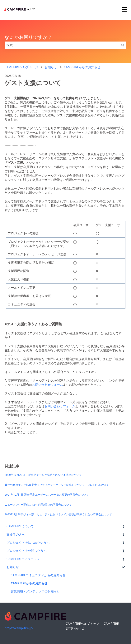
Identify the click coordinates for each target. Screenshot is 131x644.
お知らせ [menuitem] (13, 567)
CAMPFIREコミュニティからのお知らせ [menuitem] (38, 575)
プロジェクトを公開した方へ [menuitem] (26, 551)
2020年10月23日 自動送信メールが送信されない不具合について (43, 475)
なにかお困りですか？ (28, 37)
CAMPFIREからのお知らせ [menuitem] (29, 583)
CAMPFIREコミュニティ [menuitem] (23, 559)
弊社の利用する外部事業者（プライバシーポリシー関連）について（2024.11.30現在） (57, 485)
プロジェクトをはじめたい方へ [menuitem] (28, 542)
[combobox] (62, 45)
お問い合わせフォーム (48, 385)
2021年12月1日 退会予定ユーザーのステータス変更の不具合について (47, 495)
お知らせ (51, 67)
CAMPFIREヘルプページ (21, 67)
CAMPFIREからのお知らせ (82, 67)
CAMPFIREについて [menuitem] (20, 526)
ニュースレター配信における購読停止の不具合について (38, 505)
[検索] (123, 45)
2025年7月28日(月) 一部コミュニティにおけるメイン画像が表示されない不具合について (58, 514)
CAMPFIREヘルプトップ (82, 624)
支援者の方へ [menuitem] (16, 534)
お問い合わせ (75, 628)
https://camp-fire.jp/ (19, 628)
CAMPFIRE (111, 624)
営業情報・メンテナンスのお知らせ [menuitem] (35, 591)
